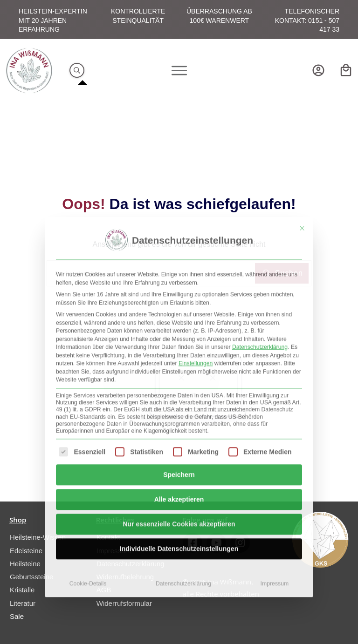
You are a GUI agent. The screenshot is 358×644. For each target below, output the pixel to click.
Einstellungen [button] (196, 242)
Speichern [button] (179, 353)
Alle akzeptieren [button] (179, 377)
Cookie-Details (88, 461)
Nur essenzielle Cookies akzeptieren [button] (179, 402)
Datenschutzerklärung (260, 225)
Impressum (275, 461)
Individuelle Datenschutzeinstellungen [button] (179, 427)
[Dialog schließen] (302, 107)
